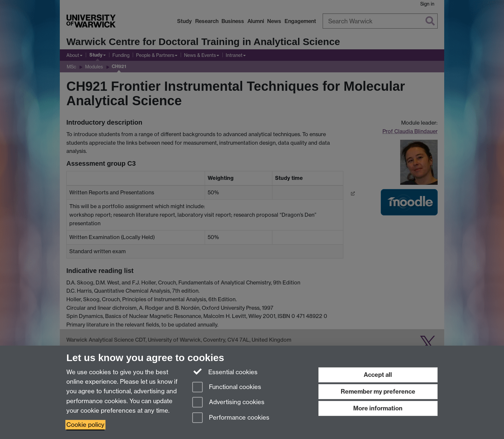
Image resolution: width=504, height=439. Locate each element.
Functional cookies (227, 388)
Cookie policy (85, 425)
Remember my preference (378, 391)
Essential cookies (225, 372)
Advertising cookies (228, 403)
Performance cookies (231, 418)
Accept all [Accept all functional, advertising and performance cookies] (378, 375)
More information (378, 408)
